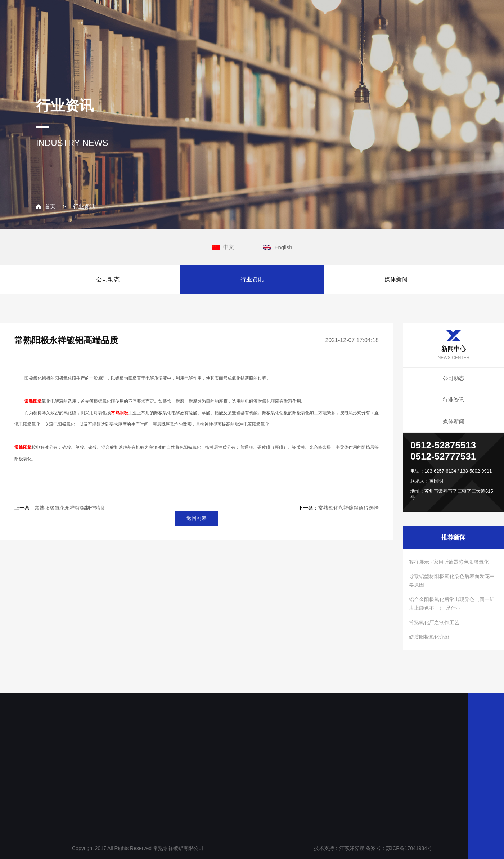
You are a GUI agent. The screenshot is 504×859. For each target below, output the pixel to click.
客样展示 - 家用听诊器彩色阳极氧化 (449, 562)
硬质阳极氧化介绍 (429, 637)
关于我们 (283, 19)
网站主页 (235, 19)
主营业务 (330, 19)
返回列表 (197, 518)
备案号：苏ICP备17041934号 (399, 848)
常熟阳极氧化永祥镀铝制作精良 (70, 508)
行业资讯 (84, 206)
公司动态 (108, 279)
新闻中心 (378, 19)
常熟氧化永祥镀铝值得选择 (348, 508)
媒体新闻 (396, 279)
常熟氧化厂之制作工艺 (434, 622)
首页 (46, 206)
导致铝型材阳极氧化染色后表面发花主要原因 (452, 581)
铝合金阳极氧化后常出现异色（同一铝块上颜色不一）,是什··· (452, 604)
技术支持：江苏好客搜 (340, 848)
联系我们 (426, 19)
